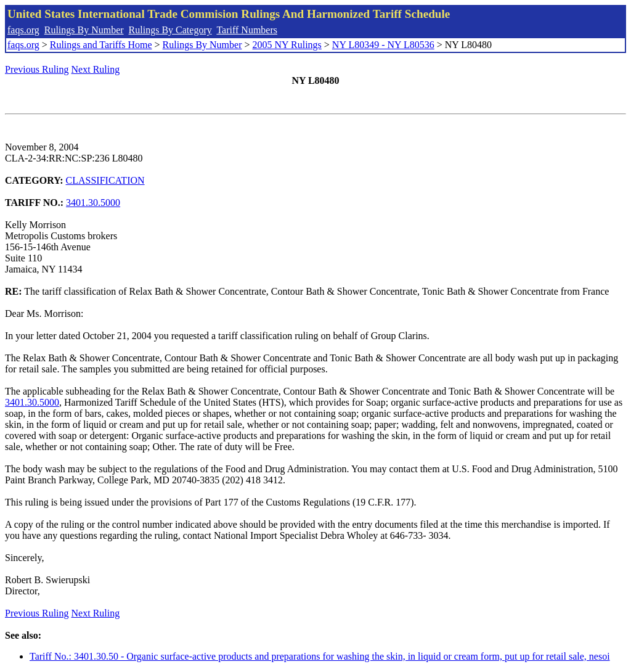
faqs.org (23, 30)
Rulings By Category (170, 30)
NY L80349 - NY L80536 (383, 45)
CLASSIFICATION (105, 180)
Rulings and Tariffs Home (101, 45)
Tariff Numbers (247, 30)
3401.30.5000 (93, 203)
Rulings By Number (84, 30)
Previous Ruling (37, 69)
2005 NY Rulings (287, 45)
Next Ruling (96, 69)
